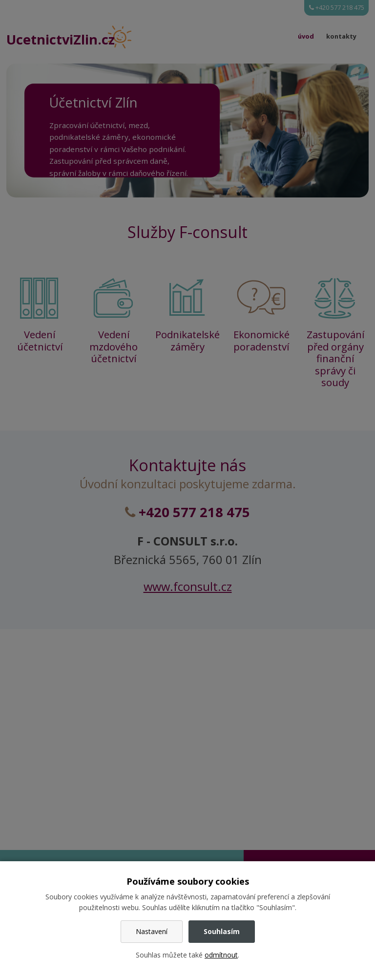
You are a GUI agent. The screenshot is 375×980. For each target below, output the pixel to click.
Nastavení (152, 931)
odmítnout (221, 955)
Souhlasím (222, 931)
